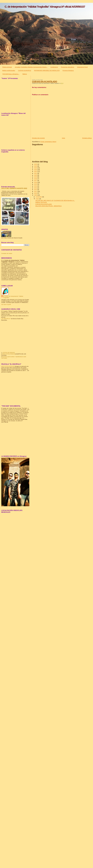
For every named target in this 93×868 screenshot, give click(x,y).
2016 (36, 182)
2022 (36, 171)
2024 (36, 168)
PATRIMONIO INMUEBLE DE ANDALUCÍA (47, 71)
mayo (38, 199)
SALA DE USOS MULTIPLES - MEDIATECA (48, 206)
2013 (36, 188)
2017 (36, 181)
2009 (36, 195)
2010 (36, 193)
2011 (36, 191)
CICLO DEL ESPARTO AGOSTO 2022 (14, 188)
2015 (36, 184)
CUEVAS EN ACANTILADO (45, 81)
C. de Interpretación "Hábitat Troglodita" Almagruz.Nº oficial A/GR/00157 (45, 7)
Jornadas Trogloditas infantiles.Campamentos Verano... (31, 67)
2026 (36, 164)
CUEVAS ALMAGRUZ (25, 71)
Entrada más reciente (38, 138)
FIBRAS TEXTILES (41, 202)
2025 (36, 166)
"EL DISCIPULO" (6, 319)
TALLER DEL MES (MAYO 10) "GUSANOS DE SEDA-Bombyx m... (55, 200)
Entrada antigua (87, 138)
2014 (36, 186)
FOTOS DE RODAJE (9, 353)
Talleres (25, 74)
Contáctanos (54, 67)
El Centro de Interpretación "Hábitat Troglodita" (13, 297)
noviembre (39, 197)
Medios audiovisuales (9, 71)
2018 (36, 179)
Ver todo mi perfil (6, 304)
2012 (36, 190)
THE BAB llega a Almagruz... (11, 74)
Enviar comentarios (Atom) (48, 142)
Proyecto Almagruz (68, 71)
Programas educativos (68, 67)
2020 (36, 175)
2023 (36, 170)
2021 (36, 173)
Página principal (7, 67)
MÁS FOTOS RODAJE (9, 354)
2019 (36, 177)
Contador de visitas (7, 253)
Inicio (63, 138)
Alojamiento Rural (82, 67)
